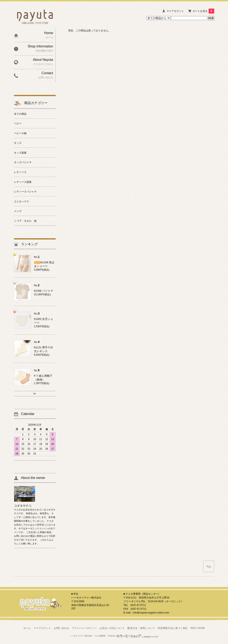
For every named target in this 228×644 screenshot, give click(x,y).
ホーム (27, 628)
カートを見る (203, 11)
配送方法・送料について (141, 628)
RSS (193, 628)
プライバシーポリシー (84, 628)
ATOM (201, 628)
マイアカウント (175, 11)
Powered (133, 636)
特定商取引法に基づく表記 (173, 628)
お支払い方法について (112, 628)
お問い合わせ (62, 628)
